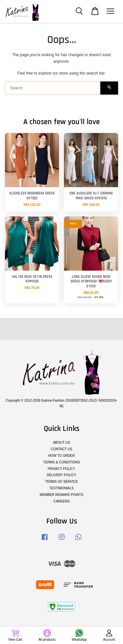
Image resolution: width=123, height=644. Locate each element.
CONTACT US (61, 449)
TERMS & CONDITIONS (61, 462)
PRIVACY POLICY (62, 469)
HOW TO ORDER (61, 456)
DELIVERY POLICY (61, 475)
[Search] (53, 88)
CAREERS (61, 501)
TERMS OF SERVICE (61, 482)
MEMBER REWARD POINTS (61, 495)
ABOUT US (62, 443)
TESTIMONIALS (61, 488)
